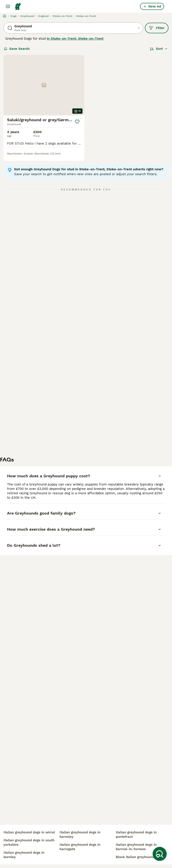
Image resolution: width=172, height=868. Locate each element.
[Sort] (159, 49)
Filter (157, 28)
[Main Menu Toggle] (8, 6)
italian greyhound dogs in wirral (29, 832)
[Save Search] (160, 854)
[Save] (77, 122)
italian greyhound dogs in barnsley (80, 835)
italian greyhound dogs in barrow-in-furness (136, 847)
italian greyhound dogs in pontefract (136, 835)
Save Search (17, 49)
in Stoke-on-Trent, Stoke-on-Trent (75, 39)
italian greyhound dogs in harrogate (80, 847)
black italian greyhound (135, 857)
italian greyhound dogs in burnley (24, 855)
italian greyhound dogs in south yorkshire (29, 842)
